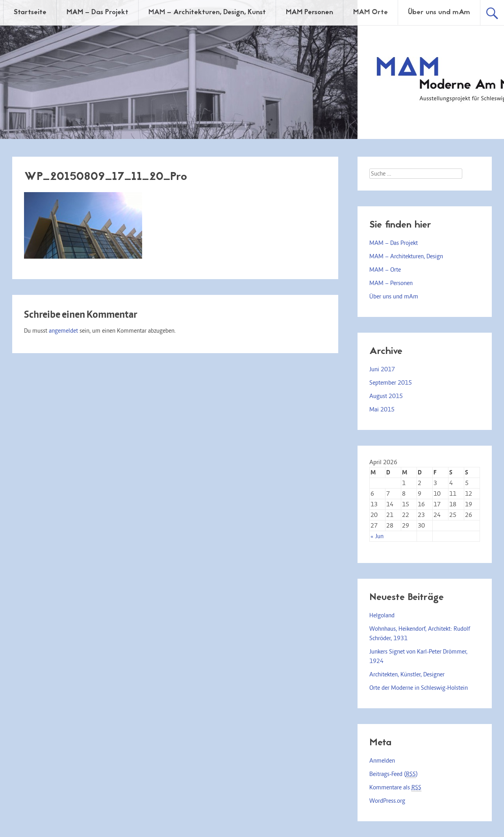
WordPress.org (387, 801)
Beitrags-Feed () (394, 774)
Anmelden (382, 761)
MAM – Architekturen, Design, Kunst (207, 12)
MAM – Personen (391, 283)
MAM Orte (371, 12)
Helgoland (382, 615)
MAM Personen (309, 12)
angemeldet (63, 331)
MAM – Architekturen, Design (406, 256)
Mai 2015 (382, 409)
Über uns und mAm (439, 12)
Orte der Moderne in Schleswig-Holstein (419, 688)
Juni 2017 (382, 369)
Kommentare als (395, 788)
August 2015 (386, 396)
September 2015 (391, 383)
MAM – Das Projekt (97, 12)
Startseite (30, 12)
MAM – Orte (385, 270)
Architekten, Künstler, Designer (407, 674)
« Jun (377, 536)
